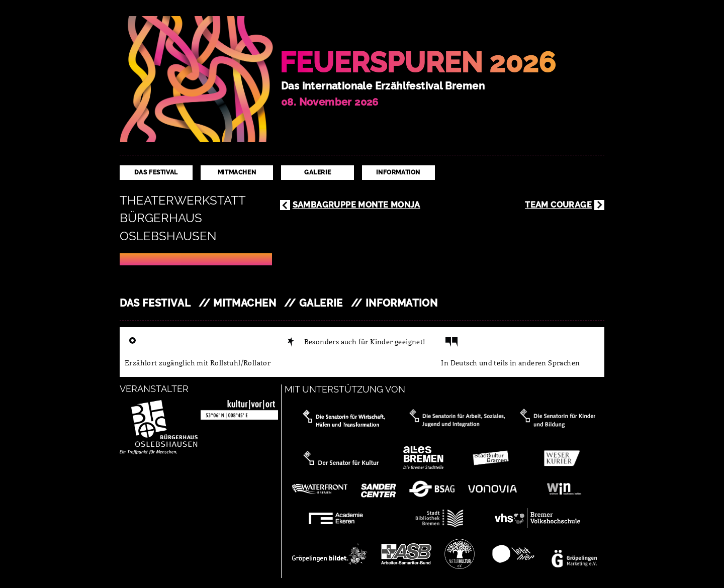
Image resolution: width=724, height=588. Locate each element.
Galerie (318, 172)
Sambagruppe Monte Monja (356, 205)
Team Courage (558, 205)
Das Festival (156, 172)
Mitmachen (237, 172)
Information (398, 172)
